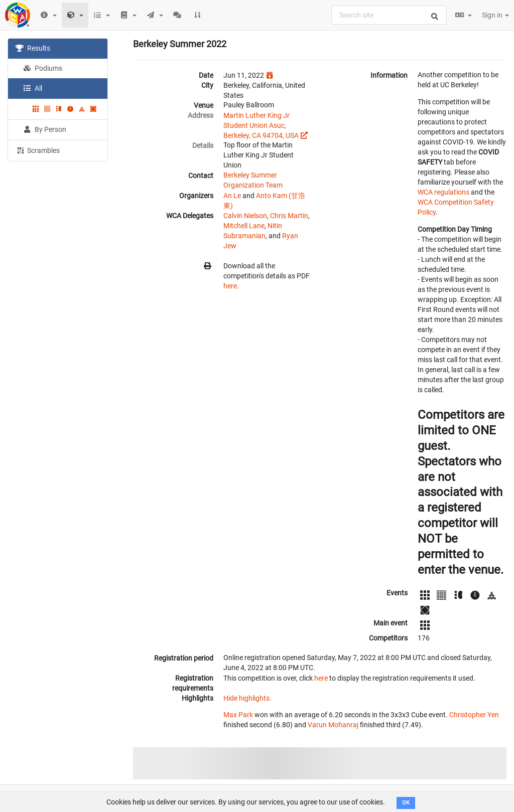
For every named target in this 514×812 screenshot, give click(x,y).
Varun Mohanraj (333, 725)
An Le (232, 196)
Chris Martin (289, 216)
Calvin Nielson (245, 216)
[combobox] (389, 15)
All (33, 88)
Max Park (238, 715)
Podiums (43, 68)
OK (406, 803)
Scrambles (38, 150)
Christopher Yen (474, 715)
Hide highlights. (247, 698)
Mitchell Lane (244, 226)
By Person (45, 129)
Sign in (495, 15)
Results (33, 48)
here (230, 286)
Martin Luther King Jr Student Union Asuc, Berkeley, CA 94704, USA (261, 125)
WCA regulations (443, 192)
